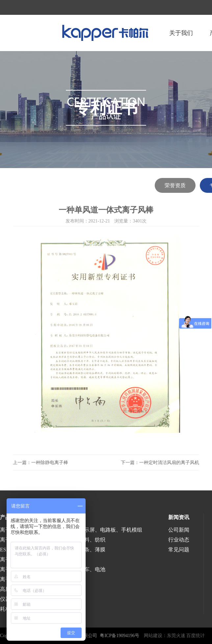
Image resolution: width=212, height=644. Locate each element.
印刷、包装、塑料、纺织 (76, 540)
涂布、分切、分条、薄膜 (76, 550)
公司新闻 (179, 530)
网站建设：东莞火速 (165, 636)
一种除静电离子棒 (50, 463)
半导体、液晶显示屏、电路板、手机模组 (95, 530)
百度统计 (196, 636)
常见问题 (179, 550)
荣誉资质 (175, 185)
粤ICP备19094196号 (119, 636)
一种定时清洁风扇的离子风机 (169, 463)
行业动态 (179, 540)
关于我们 (181, 33)
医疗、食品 (61, 559)
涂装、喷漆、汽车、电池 (76, 569)
